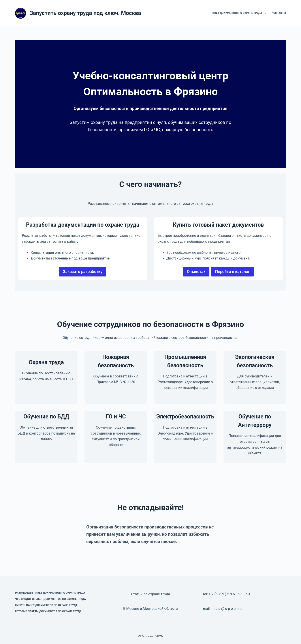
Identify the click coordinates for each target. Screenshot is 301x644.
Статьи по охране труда (151, 594)
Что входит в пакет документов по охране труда (50, 599)
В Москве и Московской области (150, 609)
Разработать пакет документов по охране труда (50, 593)
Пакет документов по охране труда (239, 13)
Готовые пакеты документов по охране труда (48, 611)
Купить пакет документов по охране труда (46, 605)
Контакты (279, 13)
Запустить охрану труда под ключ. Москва (85, 13)
